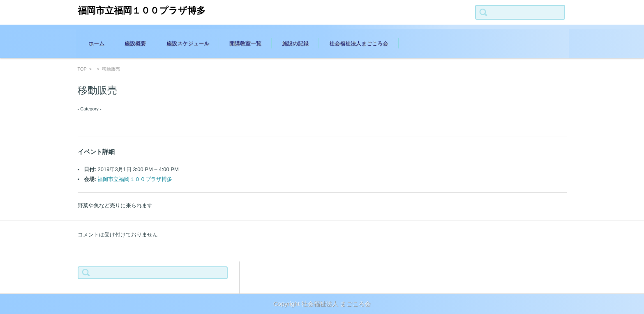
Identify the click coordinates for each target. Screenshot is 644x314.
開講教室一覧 (245, 43)
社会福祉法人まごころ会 (359, 43)
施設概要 (135, 43)
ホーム (96, 43)
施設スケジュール (188, 43)
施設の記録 (295, 43)
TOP (82, 69)
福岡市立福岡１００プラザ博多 (142, 10)
